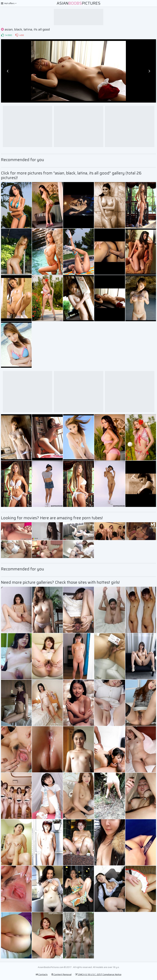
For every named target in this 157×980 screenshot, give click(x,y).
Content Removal (61, 974)
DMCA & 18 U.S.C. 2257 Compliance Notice (98, 974)
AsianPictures (79, 3)
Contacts (42, 974)
